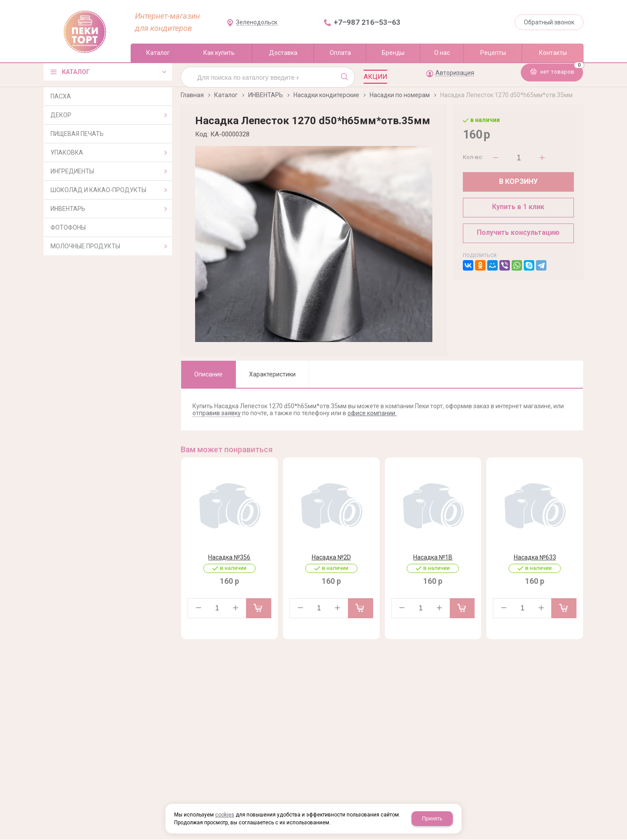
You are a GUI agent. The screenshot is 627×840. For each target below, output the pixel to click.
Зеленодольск (257, 22)
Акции (375, 77)
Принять (432, 819)
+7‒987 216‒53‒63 (367, 22)
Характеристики (272, 374)
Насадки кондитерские (326, 95)
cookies (225, 815)
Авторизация (455, 73)
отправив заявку (217, 413)
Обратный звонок (549, 22)
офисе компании (372, 413)
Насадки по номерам (400, 95)
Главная (192, 95)
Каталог (226, 95)
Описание (208, 374)
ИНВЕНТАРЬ (266, 95)
